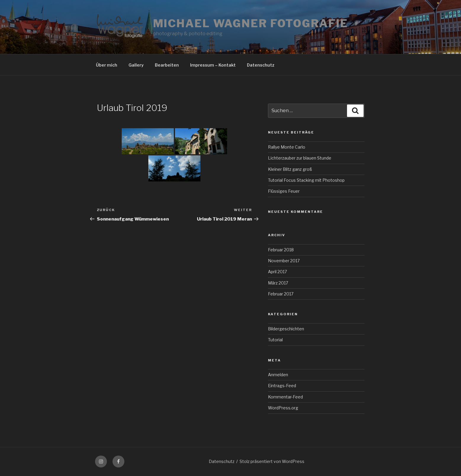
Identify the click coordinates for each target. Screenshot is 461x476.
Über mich (107, 65)
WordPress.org (283, 408)
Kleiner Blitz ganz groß (290, 169)
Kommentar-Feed (285, 397)
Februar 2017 (281, 294)
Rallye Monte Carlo (287, 147)
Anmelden (278, 375)
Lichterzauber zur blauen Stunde (300, 158)
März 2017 (278, 283)
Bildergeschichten (286, 329)
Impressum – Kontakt (213, 65)
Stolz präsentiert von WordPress (272, 461)
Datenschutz (261, 65)
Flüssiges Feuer (284, 191)
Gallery (136, 65)
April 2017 (277, 272)
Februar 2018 (281, 250)
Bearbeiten (167, 65)
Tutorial (275, 340)
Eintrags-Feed (282, 386)
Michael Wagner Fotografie (251, 23)
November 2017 (284, 261)
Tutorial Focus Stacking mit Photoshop (306, 180)
